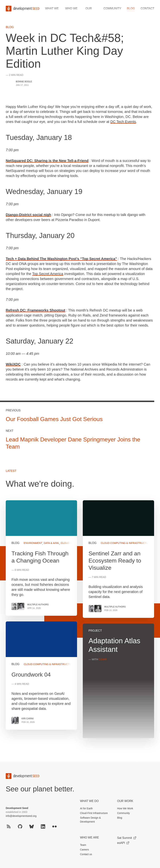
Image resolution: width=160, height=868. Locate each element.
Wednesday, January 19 (44, 191)
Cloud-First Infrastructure (94, 813)
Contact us (86, 854)
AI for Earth (86, 808)
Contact (147, 8)
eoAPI (123, 843)
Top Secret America (48, 274)
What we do (89, 801)
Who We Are (90, 837)
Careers (85, 850)
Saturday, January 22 (40, 341)
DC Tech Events (123, 122)
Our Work (125, 801)
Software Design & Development (90, 820)
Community (112, 8)
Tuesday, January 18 (39, 137)
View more (41, 675)
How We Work (125, 808)
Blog (131, 8)
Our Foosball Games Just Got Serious (54, 419)
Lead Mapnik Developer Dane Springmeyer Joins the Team (73, 444)
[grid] (80, 622)
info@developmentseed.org (21, 816)
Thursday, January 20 (40, 235)
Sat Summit (127, 838)
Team (83, 845)
